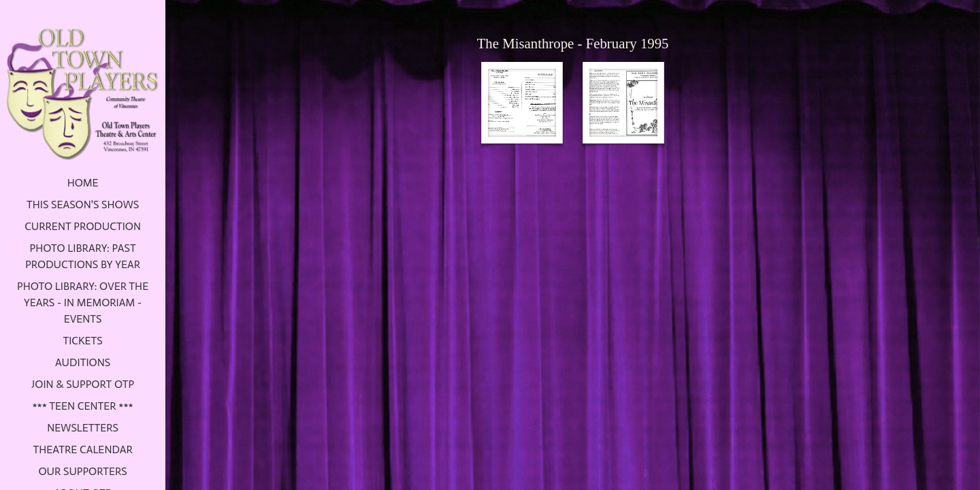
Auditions (83, 362)
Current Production (83, 226)
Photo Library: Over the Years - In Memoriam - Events (83, 303)
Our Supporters (82, 471)
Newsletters (83, 428)
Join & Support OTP (83, 384)
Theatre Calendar (82, 450)
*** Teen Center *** (82, 406)
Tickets (82, 341)
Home (83, 183)
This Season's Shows (83, 205)
